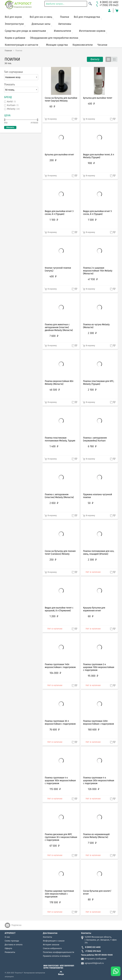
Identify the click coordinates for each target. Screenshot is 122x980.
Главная (8, 51)
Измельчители (62, 31)
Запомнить (76, 910)
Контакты (47, 937)
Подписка (16, 925)
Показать (9, 84)
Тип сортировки (13, 72)
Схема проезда (12, 941)
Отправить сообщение (96, 959)
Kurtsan (13, 105)
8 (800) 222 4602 (91, 947)
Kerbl (11, 102)
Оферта (8, 948)
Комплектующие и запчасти (21, 45)
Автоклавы (65, 24)
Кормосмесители (83, 45)
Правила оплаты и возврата (56, 956)
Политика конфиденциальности (58, 952)
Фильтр (95, 59)
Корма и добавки (15, 38)
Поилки (65, 17)
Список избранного (52, 948)
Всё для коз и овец (41, 17)
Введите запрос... (55, 4)
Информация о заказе (54, 941)
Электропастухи (14, 24)
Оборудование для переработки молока (54, 38)
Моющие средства (57, 45)
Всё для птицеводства (87, 17)
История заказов (51, 945)
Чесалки (102, 45)
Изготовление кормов (92, 31)
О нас (7, 937)
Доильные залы (41, 24)
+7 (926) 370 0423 (91, 951)
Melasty (13, 109)
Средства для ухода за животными (25, 31)
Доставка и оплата (14, 945)
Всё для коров (13, 17)
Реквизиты (10, 952)
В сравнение (71, 912)
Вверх (61, 974)
